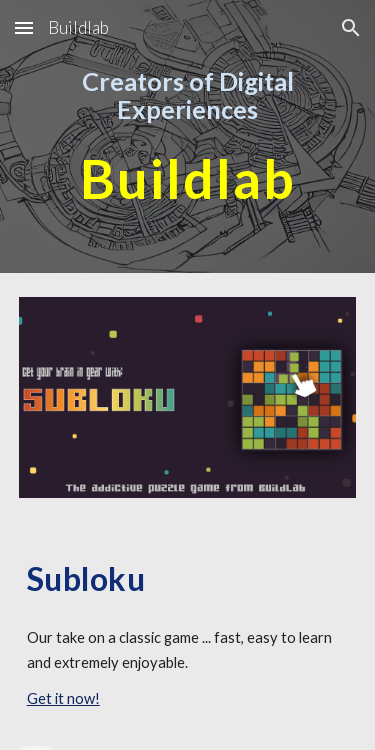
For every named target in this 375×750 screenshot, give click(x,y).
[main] (188, 96)
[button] (24, 27)
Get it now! (63, 698)
